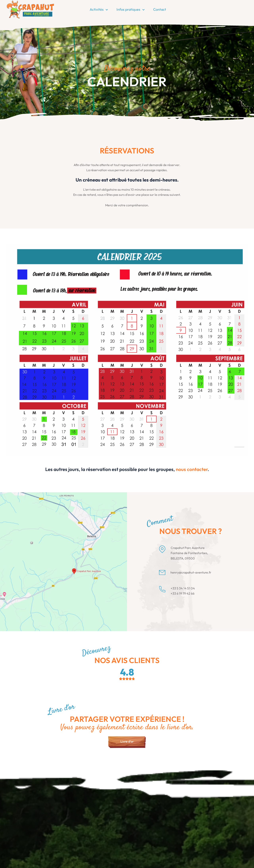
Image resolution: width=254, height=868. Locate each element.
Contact (160, 9)
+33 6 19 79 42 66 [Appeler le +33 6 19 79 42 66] (183, 593)
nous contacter (192, 469)
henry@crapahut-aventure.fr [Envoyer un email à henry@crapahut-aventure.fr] (191, 572)
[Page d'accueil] (30, 9)
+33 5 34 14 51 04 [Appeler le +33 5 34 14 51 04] (183, 588)
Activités (97, 9)
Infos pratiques (128, 9)
